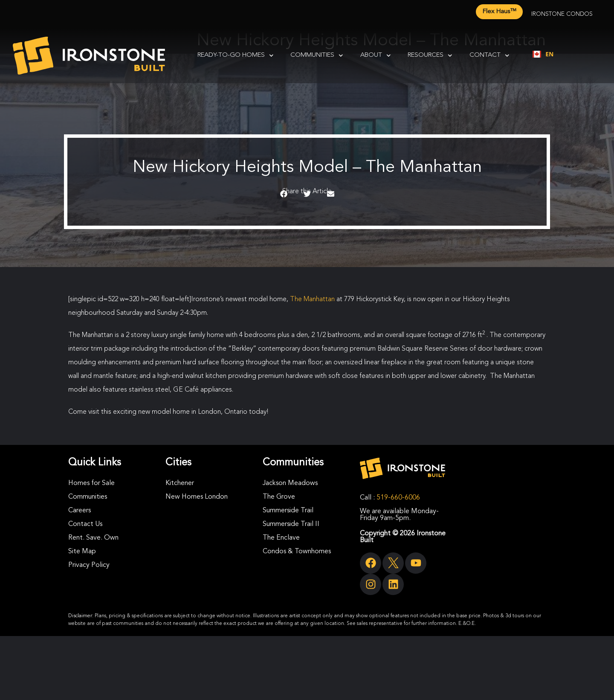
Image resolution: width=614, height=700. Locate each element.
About (376, 56)
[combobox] (543, 54)
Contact (489, 56)
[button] (284, 194)
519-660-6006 (398, 498)
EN (543, 54)
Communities (317, 56)
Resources (430, 56)
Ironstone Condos (562, 14)
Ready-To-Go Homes (236, 56)
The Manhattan (312, 299)
